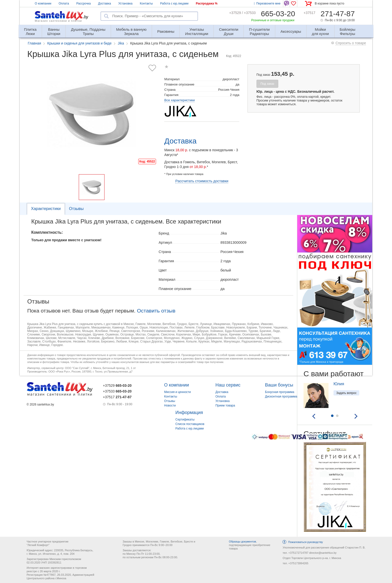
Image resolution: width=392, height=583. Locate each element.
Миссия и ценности (178, 392)
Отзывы (76, 209)
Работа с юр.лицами (174, 3)
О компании (43, 3)
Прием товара (225, 405)
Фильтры (348, 29)
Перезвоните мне (267, 3)
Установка (125, 3)
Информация (189, 412)
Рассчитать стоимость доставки (202, 181)
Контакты (146, 3)
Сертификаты (185, 419)
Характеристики (46, 209)
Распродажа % (207, 3)
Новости (170, 405)
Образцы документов (242, 541)
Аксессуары (291, 31)
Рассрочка (83, 3)
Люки (30, 29)
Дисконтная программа (281, 396)
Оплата (64, 3)
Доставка (104, 3)
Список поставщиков (190, 424)
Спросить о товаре (351, 43)
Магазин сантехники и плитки (58, 21)
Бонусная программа (280, 392)
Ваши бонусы (279, 385)
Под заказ (267, 84)
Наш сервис (228, 385)
